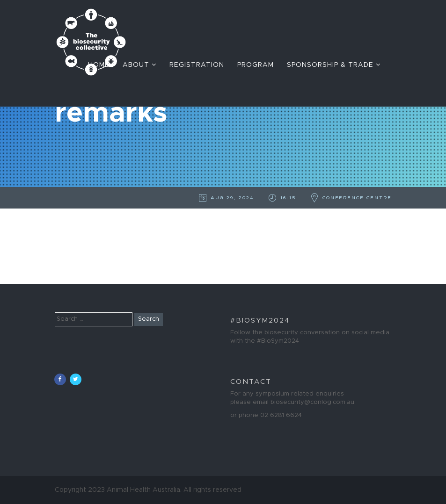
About (139, 65)
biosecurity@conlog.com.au (312, 402)
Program (256, 65)
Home (99, 65)
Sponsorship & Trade (334, 65)
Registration (197, 65)
